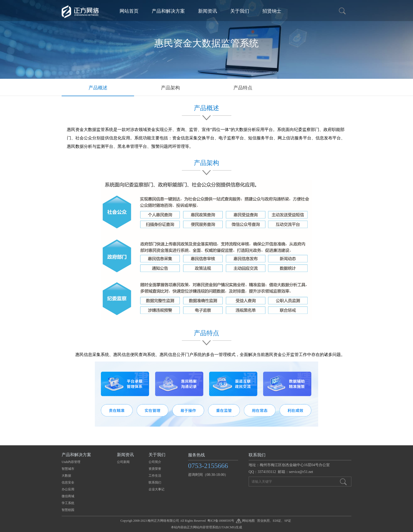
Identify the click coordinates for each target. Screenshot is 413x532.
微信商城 (68, 496)
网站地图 (245, 521)
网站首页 (129, 11)
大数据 (66, 476)
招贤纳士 (272, 11)
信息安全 (68, 482)
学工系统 (68, 503)
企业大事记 (156, 489)
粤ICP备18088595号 (221, 521)
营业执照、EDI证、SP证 (274, 521)
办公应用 (68, 489)
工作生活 (155, 476)
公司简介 (155, 462)
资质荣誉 (155, 469)
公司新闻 (123, 462)
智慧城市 (68, 469)
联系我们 (155, 482)
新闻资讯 (208, 11)
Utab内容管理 (71, 462)
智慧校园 (68, 510)
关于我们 (240, 11)
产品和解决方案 (168, 11)
